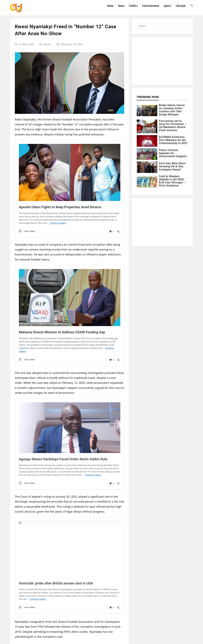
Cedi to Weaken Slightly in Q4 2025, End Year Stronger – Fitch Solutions (172, 181)
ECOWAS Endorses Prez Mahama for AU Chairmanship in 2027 (173, 140)
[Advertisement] (162, 61)
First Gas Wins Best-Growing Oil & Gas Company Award (172, 166)
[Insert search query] (162, 26)
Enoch (47, 44)
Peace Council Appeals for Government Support (173, 153)
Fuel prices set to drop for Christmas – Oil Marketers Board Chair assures (172, 126)
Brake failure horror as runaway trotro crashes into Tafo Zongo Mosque (172, 110)
